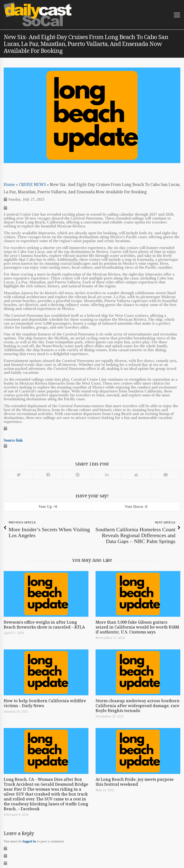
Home (9, 184)
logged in (29, 841)
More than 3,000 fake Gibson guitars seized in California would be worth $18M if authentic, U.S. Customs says (137, 627)
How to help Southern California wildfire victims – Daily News (45, 703)
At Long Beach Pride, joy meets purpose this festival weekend (135, 782)
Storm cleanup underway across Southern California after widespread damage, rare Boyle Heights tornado (138, 706)
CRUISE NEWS (32, 184)
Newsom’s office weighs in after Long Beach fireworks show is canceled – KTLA (44, 625)
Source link (13, 440)
